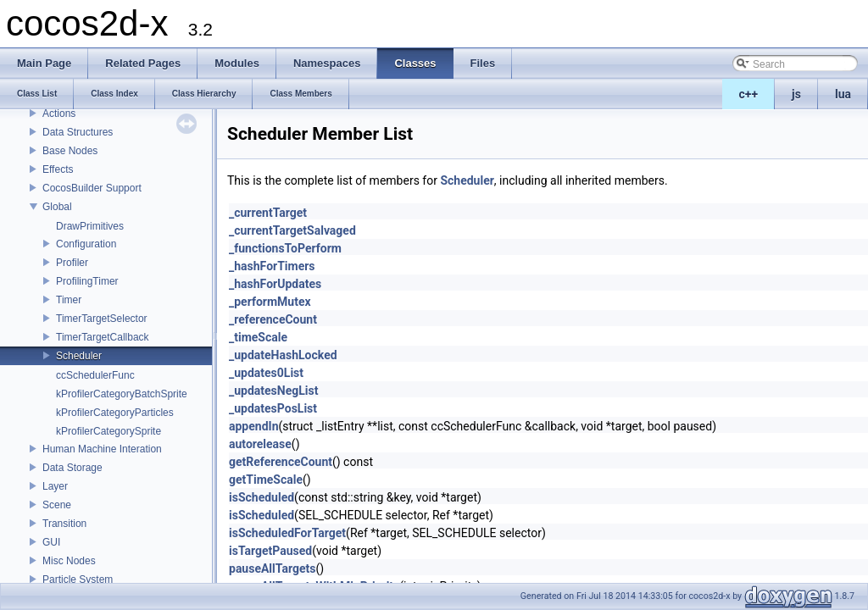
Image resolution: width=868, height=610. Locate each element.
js (796, 94)
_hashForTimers (272, 266)
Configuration (86, 244)
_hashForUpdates (275, 284)
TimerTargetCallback (103, 337)
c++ (749, 94)
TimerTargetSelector (102, 319)
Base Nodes (70, 151)
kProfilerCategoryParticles (115, 413)
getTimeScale (266, 480)
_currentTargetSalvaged (292, 230)
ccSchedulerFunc (95, 375)
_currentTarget (268, 213)
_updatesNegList (273, 391)
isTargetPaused (270, 551)
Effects (58, 169)
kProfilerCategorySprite (108, 431)
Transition (64, 524)
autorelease (260, 444)
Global (57, 207)
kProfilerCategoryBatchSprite (122, 394)
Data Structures (78, 132)
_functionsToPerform (285, 248)
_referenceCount (273, 319)
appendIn (253, 426)
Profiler (72, 263)
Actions (59, 114)
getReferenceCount (281, 462)
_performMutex (270, 302)
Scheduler (79, 356)
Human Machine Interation (102, 449)
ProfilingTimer (87, 281)
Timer (69, 300)
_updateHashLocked (283, 355)
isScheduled (262, 497)
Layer (55, 486)
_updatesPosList (273, 408)
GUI (51, 542)
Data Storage (72, 468)
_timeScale (258, 337)
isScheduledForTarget (287, 533)
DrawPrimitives (90, 226)
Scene (57, 505)
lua (843, 94)
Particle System (78, 579)
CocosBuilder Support (92, 188)
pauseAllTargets (272, 568)
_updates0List (266, 373)
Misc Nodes (69, 561)
